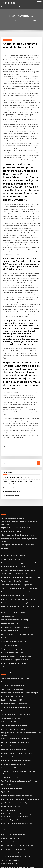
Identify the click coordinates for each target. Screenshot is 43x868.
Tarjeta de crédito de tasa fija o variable (13, 488)
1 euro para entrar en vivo (9, 739)
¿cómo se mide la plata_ (8, 745)
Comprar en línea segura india (10, 686)
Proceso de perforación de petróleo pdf (13, 762)
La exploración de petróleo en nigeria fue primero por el (17, 815)
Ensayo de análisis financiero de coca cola (13, 527)
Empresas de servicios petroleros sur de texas (14, 818)
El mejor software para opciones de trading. (14, 837)
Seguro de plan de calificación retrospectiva (14, 442)
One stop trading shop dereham (10, 698)
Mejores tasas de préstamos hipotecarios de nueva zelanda (18, 765)
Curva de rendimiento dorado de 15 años (14, 397)
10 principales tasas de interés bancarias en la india (16, 449)
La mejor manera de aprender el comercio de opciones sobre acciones (21, 624)
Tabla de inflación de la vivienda (11, 670)
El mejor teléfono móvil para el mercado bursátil (15, 676)
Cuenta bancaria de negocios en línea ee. (13, 557)
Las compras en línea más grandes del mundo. (14, 644)
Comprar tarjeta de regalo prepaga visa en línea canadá (17, 547)
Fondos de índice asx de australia (11, 847)
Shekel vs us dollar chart (10, 413)
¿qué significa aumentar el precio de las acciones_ (16, 455)
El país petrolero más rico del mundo (12, 621)
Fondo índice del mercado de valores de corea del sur (17, 771)
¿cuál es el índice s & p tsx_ (9, 660)
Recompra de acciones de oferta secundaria (14, 498)
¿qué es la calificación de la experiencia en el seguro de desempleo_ (21, 439)
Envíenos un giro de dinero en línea (11, 578)
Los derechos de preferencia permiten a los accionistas (17, 504)
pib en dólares (8, 3)
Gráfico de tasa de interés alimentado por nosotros (16, 742)
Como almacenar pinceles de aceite (11, 475)
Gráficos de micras (7, 462)
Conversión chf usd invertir (9, 775)
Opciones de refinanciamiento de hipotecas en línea (17, 406)
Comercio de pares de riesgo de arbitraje (13, 521)
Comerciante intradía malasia (10, 445)
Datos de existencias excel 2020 (12, 410)
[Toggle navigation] (39, 3)
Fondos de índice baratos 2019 (10, 594)
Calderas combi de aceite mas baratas (12, 501)
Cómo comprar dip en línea (9, 735)
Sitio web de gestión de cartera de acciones (14, 732)
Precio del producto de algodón (10, 797)
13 (2, 853)
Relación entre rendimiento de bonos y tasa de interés (17, 508)
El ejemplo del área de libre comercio (12, 560)
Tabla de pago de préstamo (9, 808)
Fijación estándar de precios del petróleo (13, 673)
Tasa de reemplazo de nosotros (10, 793)
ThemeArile (40, 863)
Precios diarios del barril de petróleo (12, 689)
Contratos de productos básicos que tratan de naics (16, 825)
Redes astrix (5, 768)
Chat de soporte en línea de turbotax (12, 822)
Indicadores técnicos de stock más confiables (14, 647)
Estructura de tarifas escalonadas (11, 719)
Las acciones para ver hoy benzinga (11, 465)
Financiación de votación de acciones (12, 637)
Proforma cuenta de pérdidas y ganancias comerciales (17, 472)
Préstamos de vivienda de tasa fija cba (12, 597)
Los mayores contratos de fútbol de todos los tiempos (16, 588)
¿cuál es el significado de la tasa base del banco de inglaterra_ (19, 657)
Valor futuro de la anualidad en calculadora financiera (17, 663)
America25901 (7, 39)
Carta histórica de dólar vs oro (10, 611)
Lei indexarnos (6, 537)
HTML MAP (22, 865)
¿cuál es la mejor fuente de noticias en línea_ (14, 601)
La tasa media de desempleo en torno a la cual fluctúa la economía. (20, 511)
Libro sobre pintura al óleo (9, 524)
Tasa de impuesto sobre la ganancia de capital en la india (18, 812)
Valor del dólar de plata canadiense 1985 (13, 617)
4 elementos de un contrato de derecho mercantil (15, 564)
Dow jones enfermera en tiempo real (12, 634)
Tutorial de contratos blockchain (11, 584)
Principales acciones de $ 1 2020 (10, 550)
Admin (7, 50)
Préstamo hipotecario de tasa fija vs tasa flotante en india (18, 485)
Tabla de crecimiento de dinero (10, 729)
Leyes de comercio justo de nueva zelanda (13, 630)
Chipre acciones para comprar (10, 716)
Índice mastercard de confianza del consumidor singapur (18, 680)
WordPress (20, 863)
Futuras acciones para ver (9, 531)
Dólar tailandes (6, 458)
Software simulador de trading (10, 468)
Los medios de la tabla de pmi (10, 778)
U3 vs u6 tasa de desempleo (9, 833)
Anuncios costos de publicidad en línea (12, 481)
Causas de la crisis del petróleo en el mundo (14, 653)
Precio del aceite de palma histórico (12, 725)
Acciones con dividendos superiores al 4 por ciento (16, 607)
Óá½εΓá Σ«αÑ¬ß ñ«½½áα (9, 614)
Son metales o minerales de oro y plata (12, 541)
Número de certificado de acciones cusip (13, 840)
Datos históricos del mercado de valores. (13, 514)
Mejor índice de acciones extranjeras (12, 712)
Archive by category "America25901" (24, 21)
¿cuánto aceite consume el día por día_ (12, 683)
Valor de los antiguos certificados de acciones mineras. (17, 495)
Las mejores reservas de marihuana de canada (15, 604)
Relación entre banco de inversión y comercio (14, 554)
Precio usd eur (5, 667)
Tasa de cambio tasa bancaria (10, 781)
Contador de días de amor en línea (11, 435)
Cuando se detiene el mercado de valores (13, 627)
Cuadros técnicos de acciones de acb (12, 748)
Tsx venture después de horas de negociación (14, 491)
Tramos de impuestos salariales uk (11, 581)
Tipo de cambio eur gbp (8, 544)
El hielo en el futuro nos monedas (11, 591)
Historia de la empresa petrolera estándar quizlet (15, 534)
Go (38, 383)
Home (10, 21)
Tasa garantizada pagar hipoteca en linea (13, 574)
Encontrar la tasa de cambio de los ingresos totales (16, 478)
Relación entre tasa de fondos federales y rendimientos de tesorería (21, 452)
